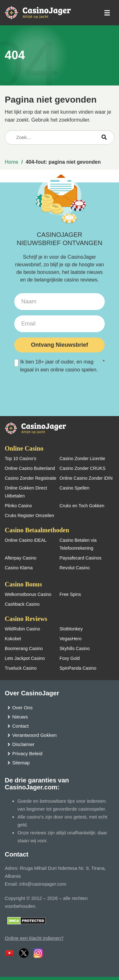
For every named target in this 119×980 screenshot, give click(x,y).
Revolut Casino (75, 568)
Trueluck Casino (21, 668)
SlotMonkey (71, 629)
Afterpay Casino (21, 558)
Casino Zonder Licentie (83, 458)
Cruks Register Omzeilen (30, 515)
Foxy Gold (70, 658)
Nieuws (20, 717)
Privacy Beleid (27, 753)
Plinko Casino (18, 506)
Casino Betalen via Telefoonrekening (78, 544)
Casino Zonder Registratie (31, 478)
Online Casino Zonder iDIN (86, 478)
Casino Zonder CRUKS (83, 468)
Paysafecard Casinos (81, 558)
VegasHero (71, 639)
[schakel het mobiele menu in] (107, 13)
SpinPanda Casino (78, 668)
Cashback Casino (22, 604)
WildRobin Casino (22, 629)
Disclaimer (23, 744)
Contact (21, 726)
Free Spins (70, 594)
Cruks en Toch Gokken (82, 506)
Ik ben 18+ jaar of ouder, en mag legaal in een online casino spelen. (60, 365)
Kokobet (13, 639)
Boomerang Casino (24, 648)
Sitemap (21, 763)
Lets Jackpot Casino (25, 658)
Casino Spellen (75, 488)
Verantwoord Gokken (35, 735)
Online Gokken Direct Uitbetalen (26, 492)
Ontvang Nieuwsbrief (59, 345)
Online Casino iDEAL (26, 540)
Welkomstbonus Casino (28, 594)
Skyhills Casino (75, 648)
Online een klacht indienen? (34, 938)
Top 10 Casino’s (20, 458)
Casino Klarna (19, 568)
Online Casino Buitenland (30, 468)
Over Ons (23, 708)
